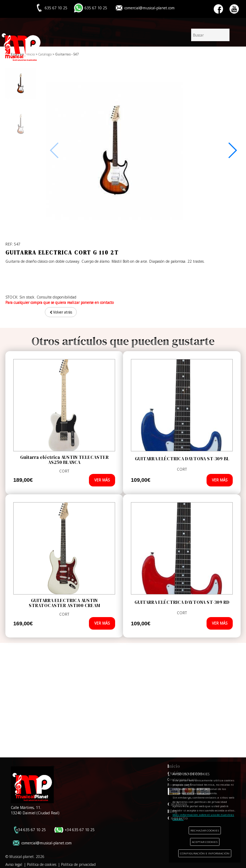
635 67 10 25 (96, 8)
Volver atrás (61, 312)
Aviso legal (14, 864)
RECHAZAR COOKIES (205, 830)
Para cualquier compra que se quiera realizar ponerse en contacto (60, 302)
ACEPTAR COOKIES (205, 842)
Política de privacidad (78, 864)
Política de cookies (42, 864)
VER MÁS (102, 480)
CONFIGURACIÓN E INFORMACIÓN (205, 853)
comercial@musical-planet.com (150, 8)
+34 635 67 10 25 (31, 830)
